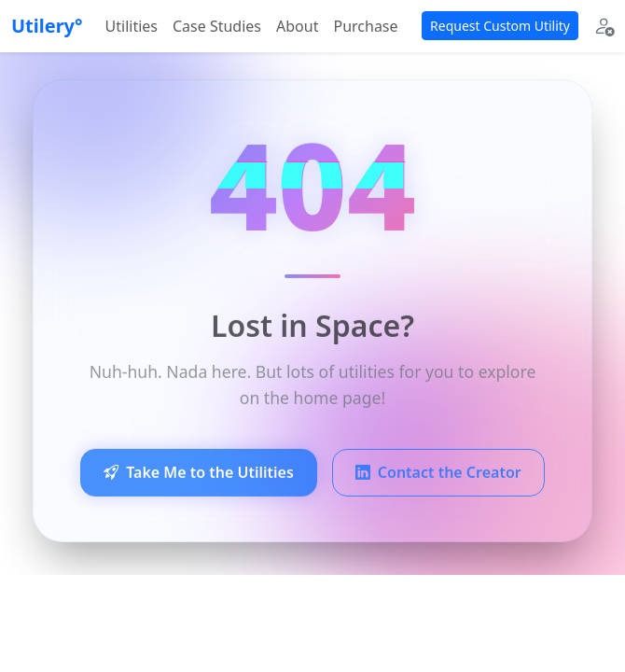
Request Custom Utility (500, 26)
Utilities (132, 26)
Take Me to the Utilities (199, 476)
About (297, 26)
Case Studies (217, 26)
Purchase (365, 26)
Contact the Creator (438, 476)
